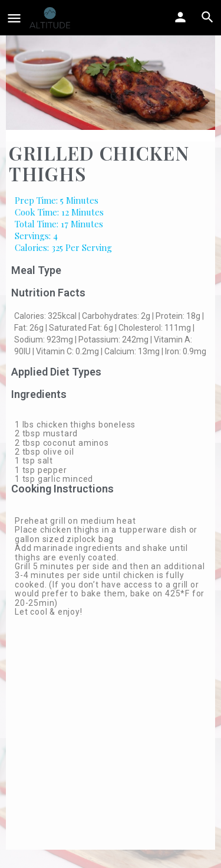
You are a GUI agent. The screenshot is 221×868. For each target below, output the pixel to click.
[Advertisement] (111, 739)
